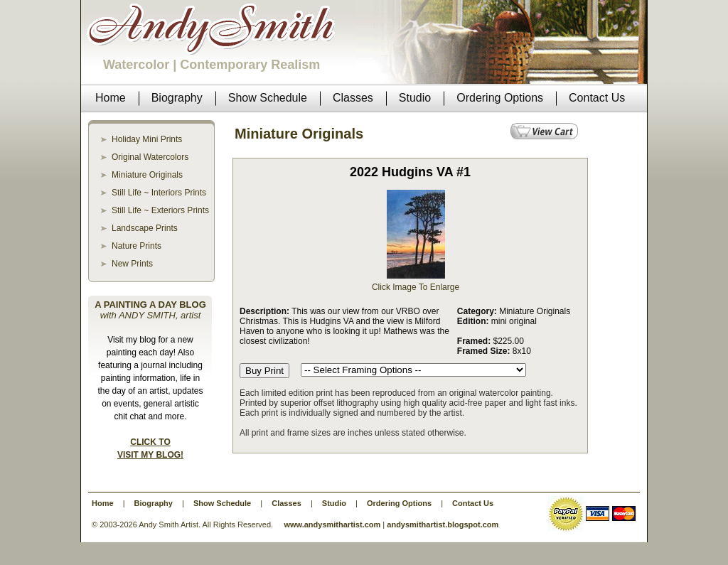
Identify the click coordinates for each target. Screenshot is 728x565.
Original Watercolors (150, 157)
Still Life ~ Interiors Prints (159, 193)
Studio (334, 503)
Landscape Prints (145, 228)
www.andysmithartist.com (332, 524)
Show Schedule (222, 503)
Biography (154, 503)
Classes (287, 503)
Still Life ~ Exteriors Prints (160, 210)
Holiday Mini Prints (147, 139)
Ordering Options (399, 503)
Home (103, 503)
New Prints (132, 264)
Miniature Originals (147, 175)
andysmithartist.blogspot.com (443, 524)
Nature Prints (136, 246)
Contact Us (473, 503)
